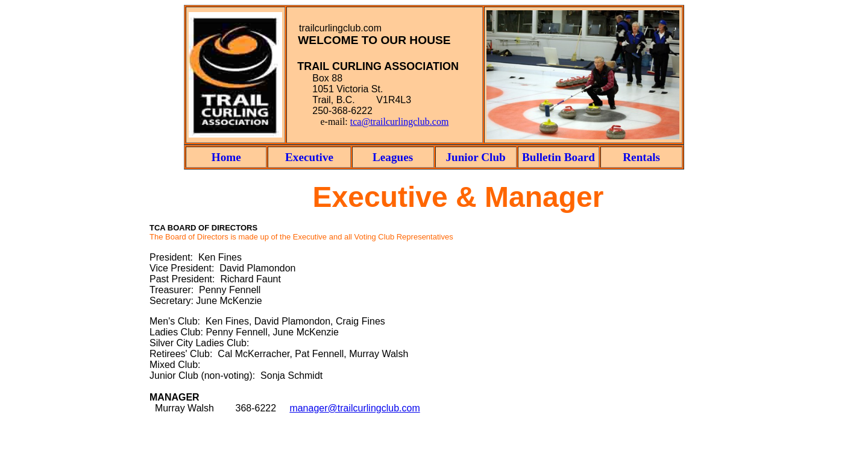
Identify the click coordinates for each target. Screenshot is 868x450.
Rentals (641, 157)
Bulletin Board (558, 157)
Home (226, 157)
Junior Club (475, 157)
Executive (309, 157)
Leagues (393, 157)
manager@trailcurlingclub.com (354, 408)
